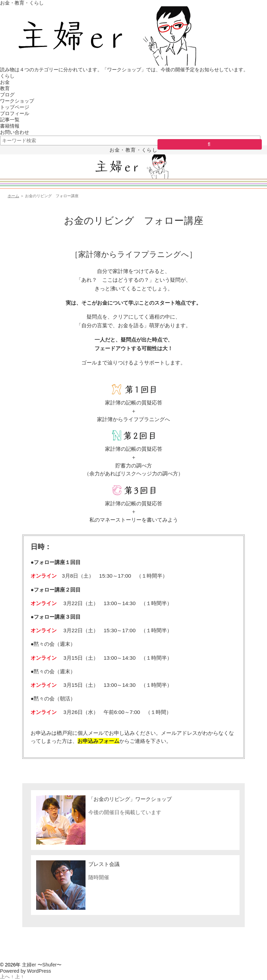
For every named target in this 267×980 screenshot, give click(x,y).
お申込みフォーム (98, 741)
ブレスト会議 (104, 864)
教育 (5, 88)
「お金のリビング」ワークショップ (130, 799)
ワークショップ (17, 101)
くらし (7, 76)
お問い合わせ (15, 132)
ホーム (13, 196)
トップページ (15, 107)
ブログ (7, 95)
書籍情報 (10, 126)
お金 (5, 82)
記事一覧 (10, 120)
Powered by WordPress (26, 971)
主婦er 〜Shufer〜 (42, 965)
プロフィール (15, 113)
